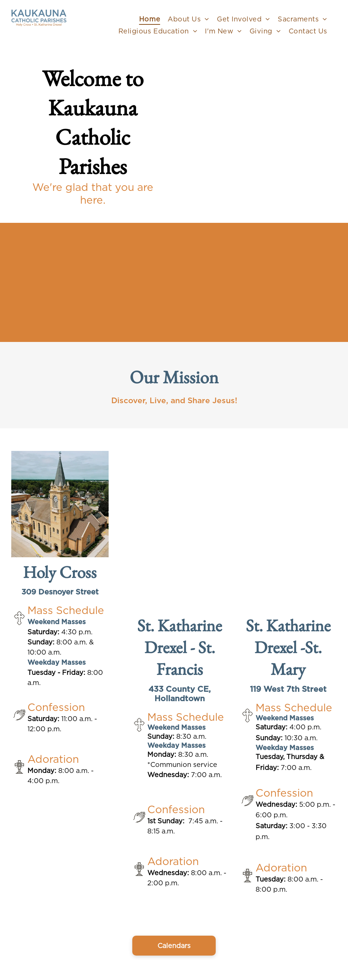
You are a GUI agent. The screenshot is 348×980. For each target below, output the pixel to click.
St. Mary (296, 658)
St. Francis (186, 658)
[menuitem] (150, 19)
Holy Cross (60, 572)
